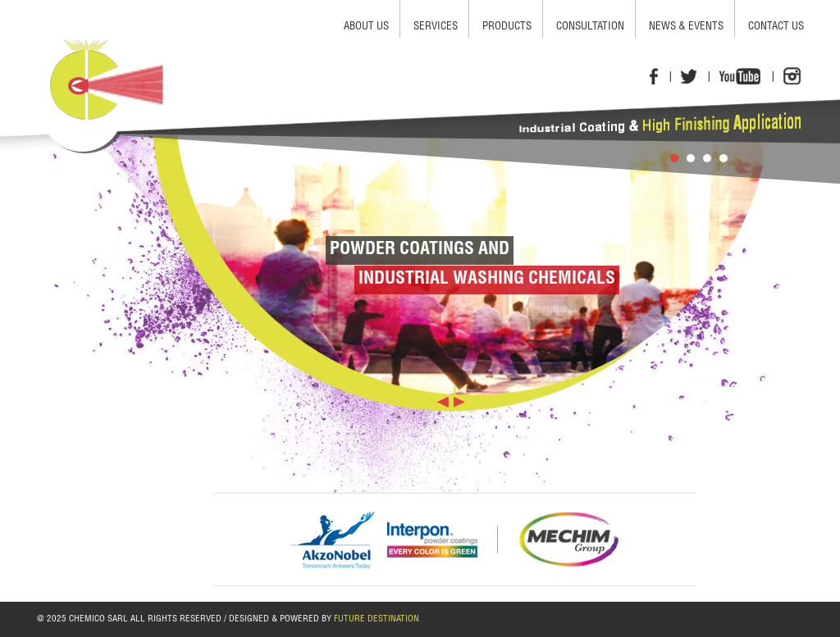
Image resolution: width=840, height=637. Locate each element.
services (436, 27)
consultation (590, 27)
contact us (776, 27)
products (507, 27)
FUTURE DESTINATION (377, 619)
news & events (686, 27)
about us (366, 27)
